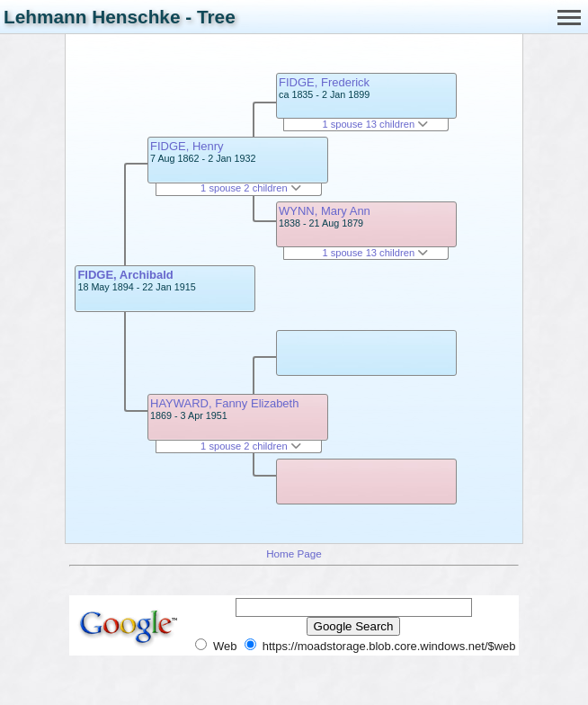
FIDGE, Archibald (125, 275)
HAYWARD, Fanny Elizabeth (224, 403)
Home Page (294, 553)
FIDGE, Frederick (324, 82)
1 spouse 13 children (375, 124)
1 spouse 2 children (251, 188)
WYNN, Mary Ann (325, 211)
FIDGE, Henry (187, 146)
